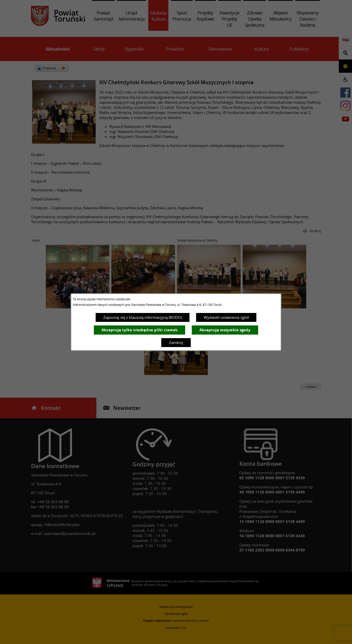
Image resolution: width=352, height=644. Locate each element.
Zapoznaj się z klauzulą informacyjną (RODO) (143, 317)
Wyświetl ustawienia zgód (226, 317)
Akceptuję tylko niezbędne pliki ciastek (140, 330)
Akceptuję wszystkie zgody (225, 330)
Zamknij (176, 342)
